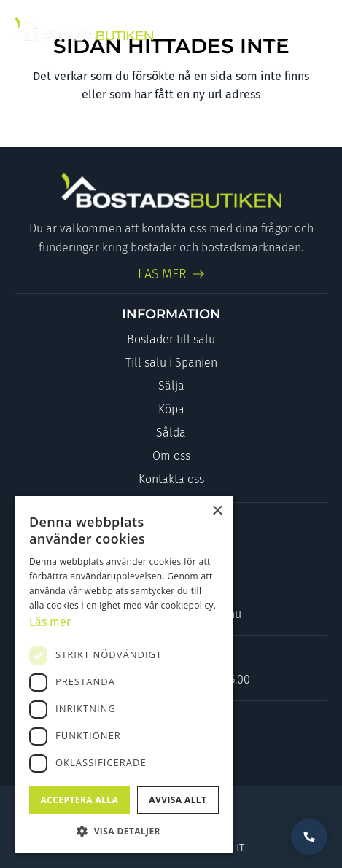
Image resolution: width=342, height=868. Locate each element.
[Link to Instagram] (282, 30)
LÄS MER (163, 274)
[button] (124, 831)
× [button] (217, 511)
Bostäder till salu (171, 339)
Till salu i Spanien (171, 363)
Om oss (171, 456)
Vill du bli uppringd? (309, 837)
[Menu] (315, 29)
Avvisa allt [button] (178, 800)
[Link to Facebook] (252, 30)
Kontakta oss (171, 479)
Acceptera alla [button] (80, 800)
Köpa (171, 409)
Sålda (171, 433)
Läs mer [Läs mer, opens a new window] (50, 622)
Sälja (171, 386)
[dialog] (124, 675)
